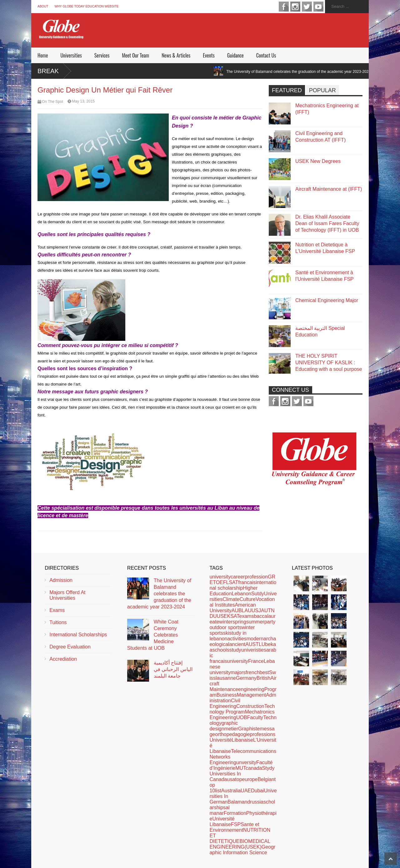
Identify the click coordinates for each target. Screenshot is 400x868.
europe (250, 779)
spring (239, 622)
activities (237, 639)
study (235, 650)
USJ (256, 611)
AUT (266, 611)
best (264, 672)
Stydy (268, 768)
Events (209, 55)
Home (43, 55)
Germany (246, 678)
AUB (237, 611)
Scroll (391, 859)
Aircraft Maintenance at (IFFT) (329, 189)
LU (262, 644)
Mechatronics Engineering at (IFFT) (327, 109)
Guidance (235, 55)
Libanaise (243, 740)
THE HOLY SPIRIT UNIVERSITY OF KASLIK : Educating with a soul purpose (329, 363)
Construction (250, 706)
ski (226, 633)
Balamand (239, 802)
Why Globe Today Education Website (86, 6)
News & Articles (176, 55)
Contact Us (266, 55)
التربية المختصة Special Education (320, 331)
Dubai (257, 791)
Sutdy (258, 594)
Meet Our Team (135, 55)
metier (231, 729)
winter (226, 622)
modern (255, 639)
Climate (231, 599)
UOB (242, 717)
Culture (247, 599)
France (256, 661)
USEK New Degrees (318, 161)
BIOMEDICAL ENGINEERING (240, 844)
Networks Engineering (223, 760)
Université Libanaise (222, 822)
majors (238, 672)
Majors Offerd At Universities (67, 595)
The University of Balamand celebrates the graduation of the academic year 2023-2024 (306, 72)
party (270, 622)
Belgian (266, 779)
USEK (224, 616)
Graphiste (249, 729)
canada (254, 768)
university (220, 577)
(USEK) (253, 847)
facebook (284, 7)
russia (257, 802)
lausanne (226, 678)
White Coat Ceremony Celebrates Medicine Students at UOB (153, 635)
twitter (307, 7)
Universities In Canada (225, 777)
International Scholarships (78, 635)
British (263, 678)
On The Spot (52, 102)
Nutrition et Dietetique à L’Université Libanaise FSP (325, 248)
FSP (236, 824)
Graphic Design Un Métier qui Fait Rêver (105, 90)
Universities (71, 55)
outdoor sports (225, 627)
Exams (57, 610)
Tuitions (58, 622)
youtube (318, 7)
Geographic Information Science (242, 850)
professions (262, 734)
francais (247, 582)
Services (102, 55)
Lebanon (242, 594)
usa (231, 779)
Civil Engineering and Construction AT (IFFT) (320, 137)
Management (251, 695)
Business (227, 695)
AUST (252, 644)
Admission (61, 580)
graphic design (224, 726)
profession (256, 577)
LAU (247, 611)
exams (246, 616)
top (238, 779)
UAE (246, 791)
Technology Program (242, 709)
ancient (237, 644)
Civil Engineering (225, 703)
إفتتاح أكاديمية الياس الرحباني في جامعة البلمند (173, 669)
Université (220, 740)
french (252, 672)
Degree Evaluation (70, 647)
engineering (251, 689)
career (238, 577)
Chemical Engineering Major (327, 300)
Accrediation (63, 659)
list (218, 791)
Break (48, 71)
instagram (295, 7)
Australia (231, 791)
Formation (235, 813)
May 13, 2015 (83, 101)
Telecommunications (254, 751)
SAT (235, 616)
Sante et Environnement (234, 827)
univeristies (254, 650)
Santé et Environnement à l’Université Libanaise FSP (325, 276)
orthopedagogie (232, 734)
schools (221, 650)
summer (255, 622)
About (43, 6)
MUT (240, 768)
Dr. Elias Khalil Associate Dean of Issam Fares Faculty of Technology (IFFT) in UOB (327, 223)
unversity (246, 762)
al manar (219, 810)
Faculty (255, 717)
